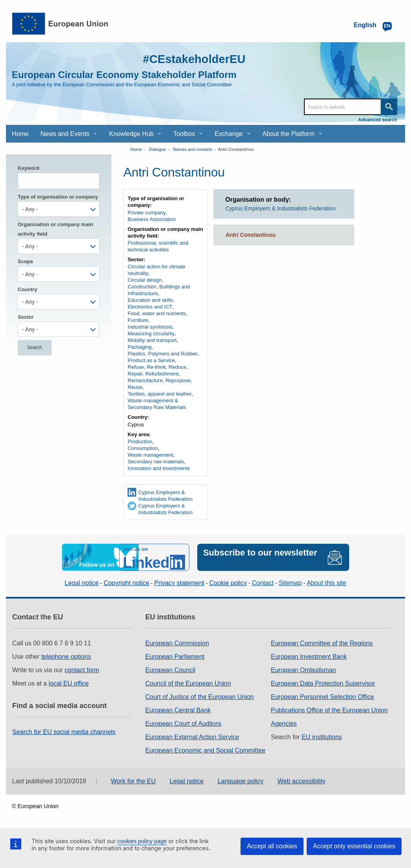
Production (140, 441)
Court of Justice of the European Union (200, 696)
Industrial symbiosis (150, 327)
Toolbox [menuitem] (184, 134)
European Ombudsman (303, 670)
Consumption (143, 448)
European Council (170, 670)
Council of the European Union (188, 683)
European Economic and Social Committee (205, 750)
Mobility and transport (152, 340)
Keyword (29, 168)
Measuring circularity (151, 334)
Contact (263, 583)
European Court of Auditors (183, 723)
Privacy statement (179, 583)
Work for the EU (133, 781)
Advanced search (378, 120)
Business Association (152, 219)
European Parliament (175, 656)
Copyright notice (126, 583)
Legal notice (81, 583)
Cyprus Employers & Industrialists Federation (165, 496)
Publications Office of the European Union (329, 710)
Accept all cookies (272, 846)
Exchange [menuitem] (229, 134)
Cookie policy (228, 583)
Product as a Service (151, 360)
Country (28, 289)
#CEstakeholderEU (193, 59)
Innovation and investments (159, 468)
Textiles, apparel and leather (160, 394)
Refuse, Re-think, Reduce (157, 367)
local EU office (69, 683)
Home (136, 149)
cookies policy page (142, 841)
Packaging (140, 347)
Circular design (145, 280)
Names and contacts (193, 149)
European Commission (177, 643)
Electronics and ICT (150, 307)
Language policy (241, 781)
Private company (147, 213)
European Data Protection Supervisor (323, 683)
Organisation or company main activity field (55, 229)
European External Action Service (192, 737)
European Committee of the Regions (322, 643)
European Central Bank (178, 710)
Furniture (138, 320)
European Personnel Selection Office (322, 696)
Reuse (135, 387)
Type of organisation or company (58, 197)
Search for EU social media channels (64, 731)
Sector (26, 317)
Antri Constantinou (236, 149)
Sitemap (290, 583)
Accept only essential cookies (354, 846)
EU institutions (322, 737)
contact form (82, 670)
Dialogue (157, 149)
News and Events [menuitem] (65, 134)
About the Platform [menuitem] (289, 134)
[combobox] (59, 209)
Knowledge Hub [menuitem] (131, 134)
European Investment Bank (309, 656)
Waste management (150, 455)
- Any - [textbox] (30, 209)
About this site (327, 583)
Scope (25, 261)
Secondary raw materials (156, 462)
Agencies (284, 723)
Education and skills (150, 300)
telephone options (66, 656)
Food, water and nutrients (156, 313)
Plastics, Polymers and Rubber (163, 354)
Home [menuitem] (20, 134)
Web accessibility (302, 781)
